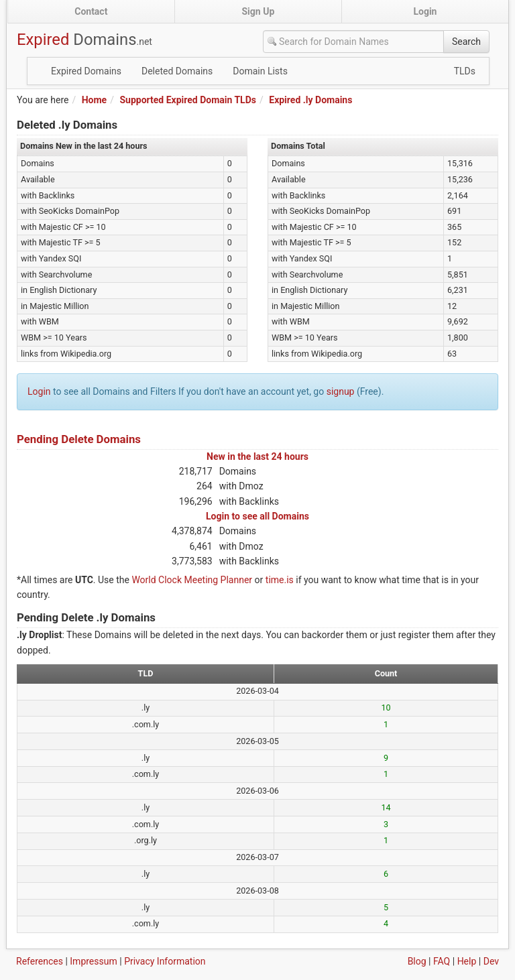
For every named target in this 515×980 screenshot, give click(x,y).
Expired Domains (86, 71)
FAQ (442, 961)
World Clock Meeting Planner (192, 580)
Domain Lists (260, 71)
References (40, 961)
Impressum (93, 961)
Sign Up (259, 11)
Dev (491, 961)
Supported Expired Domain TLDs (188, 100)
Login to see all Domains (257, 516)
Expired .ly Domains (310, 100)
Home (94, 100)
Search (466, 42)
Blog (417, 961)
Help (467, 961)
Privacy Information (165, 961)
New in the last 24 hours (257, 456)
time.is (280, 580)
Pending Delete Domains (79, 439)
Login (425, 11)
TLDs (465, 71)
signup (341, 391)
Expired (84, 40)
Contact (91, 11)
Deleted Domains (177, 71)
